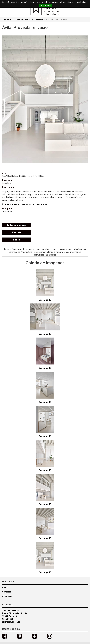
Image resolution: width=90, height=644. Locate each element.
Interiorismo (37, 20)
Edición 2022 (22, 20)
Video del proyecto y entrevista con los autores (24, 204)
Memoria (16, 232)
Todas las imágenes (16, 225)
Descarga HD (45, 300)
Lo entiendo (46, 6)
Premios (8, 20)
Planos (16, 240)
